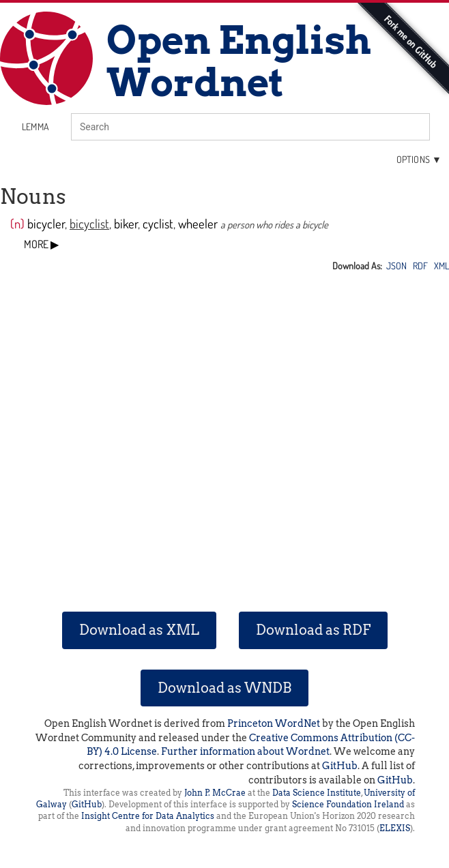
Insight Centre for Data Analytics (148, 816)
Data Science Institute (317, 793)
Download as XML (139, 630)
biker (126, 223)
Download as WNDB (224, 688)
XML (441, 266)
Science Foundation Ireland (348, 804)
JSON (396, 266)
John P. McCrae (215, 793)
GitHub (340, 766)
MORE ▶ (41, 244)
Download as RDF (313, 630)
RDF (420, 266)
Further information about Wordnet (245, 751)
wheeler (198, 223)
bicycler (46, 223)
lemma (35, 126)
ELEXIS (395, 828)
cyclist (158, 223)
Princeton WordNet (274, 723)
